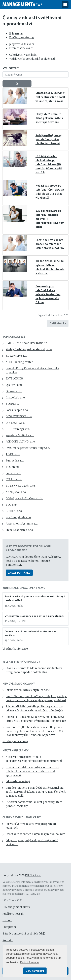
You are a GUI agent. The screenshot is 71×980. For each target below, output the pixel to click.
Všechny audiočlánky (15, 741)
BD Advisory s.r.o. (16, 356)
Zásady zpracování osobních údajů (24, 933)
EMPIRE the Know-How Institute (26, 343)
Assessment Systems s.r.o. (22, 524)
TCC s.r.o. (11, 505)
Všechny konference (15, 649)
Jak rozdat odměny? (18, 781)
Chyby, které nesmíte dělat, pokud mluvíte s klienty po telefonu (49, 118)
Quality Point (14, 385)
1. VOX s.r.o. (13, 454)
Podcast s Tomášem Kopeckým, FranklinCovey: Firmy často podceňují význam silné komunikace (36, 719)
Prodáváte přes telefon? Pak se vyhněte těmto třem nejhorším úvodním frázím (48, 294)
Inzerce (7, 920)
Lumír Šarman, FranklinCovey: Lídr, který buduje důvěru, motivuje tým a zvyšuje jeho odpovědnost (36, 698)
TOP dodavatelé (14, 337)
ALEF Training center (19, 362)
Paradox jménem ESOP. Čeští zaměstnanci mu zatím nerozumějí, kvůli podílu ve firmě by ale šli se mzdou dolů (36, 792)
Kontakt (8, 940)
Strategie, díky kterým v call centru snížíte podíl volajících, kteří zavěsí (50, 97)
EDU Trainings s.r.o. (18, 429)
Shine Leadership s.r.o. (20, 530)
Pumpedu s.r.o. (15, 460)
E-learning (16, 34)
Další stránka (58, 323)
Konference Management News (24, 588)
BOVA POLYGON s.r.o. (19, 416)
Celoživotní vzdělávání (23, 55)
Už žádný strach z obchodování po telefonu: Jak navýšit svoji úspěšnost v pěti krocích (49, 164)
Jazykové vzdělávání (22, 44)
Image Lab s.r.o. (16, 397)
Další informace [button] (29, 962)
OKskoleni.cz (14, 391)
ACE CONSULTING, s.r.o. (21, 441)
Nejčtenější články (15, 750)
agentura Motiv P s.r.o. (20, 435)
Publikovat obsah (13, 914)
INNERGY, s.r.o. (15, 423)
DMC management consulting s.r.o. (28, 448)
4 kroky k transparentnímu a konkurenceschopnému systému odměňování (34, 759)
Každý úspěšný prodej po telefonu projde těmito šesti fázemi (48, 139)
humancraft (13, 473)
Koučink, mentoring (21, 37)
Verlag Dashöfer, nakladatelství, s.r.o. (29, 349)
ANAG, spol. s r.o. (16, 492)
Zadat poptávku (19, 573)
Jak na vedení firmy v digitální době (28, 690)
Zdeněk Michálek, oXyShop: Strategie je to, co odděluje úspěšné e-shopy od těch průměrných (34, 708)
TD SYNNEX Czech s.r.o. (21, 486)
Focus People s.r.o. (17, 410)
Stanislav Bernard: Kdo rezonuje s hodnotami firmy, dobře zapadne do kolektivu (34, 670)
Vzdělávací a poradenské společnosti (32, 59)
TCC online (13, 467)
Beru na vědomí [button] (35, 971)
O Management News (16, 907)
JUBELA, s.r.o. (14, 511)
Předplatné (10, 927)
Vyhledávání (11, 68)
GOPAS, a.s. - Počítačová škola (24, 498)
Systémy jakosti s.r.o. (19, 517)
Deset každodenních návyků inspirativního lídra (35, 834)
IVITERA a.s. (33, 875)
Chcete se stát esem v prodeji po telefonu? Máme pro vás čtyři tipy (50, 244)
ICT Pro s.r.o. (14, 479)
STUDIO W (12, 404)
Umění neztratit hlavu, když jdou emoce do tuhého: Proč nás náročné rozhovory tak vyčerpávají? (32, 771)
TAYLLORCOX (14, 378)
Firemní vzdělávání (21, 48)
